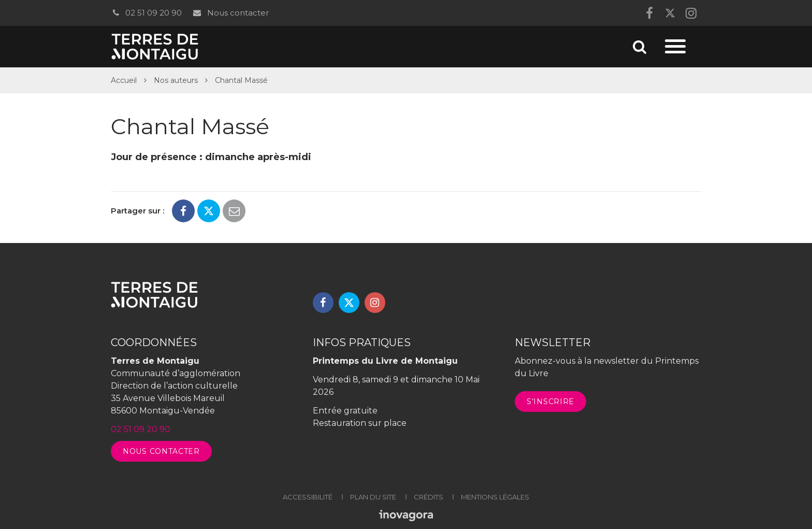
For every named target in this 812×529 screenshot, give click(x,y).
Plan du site (373, 497)
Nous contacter (230, 13)
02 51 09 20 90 (146, 13)
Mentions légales (495, 497)
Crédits (429, 497)
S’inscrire (550, 402)
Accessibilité (308, 497)
